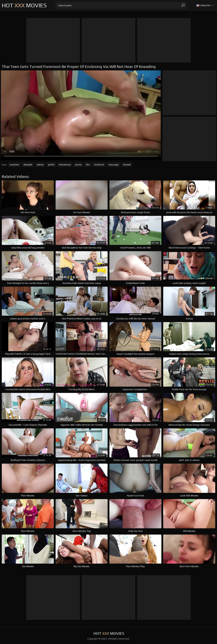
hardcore (99, 165)
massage (113, 165)
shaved (127, 165)
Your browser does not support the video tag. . (81, 115)
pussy (78, 165)
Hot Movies (24, 5)
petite (51, 165)
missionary (65, 165)
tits (88, 165)
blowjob (28, 165)
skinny (40, 165)
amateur (14, 165)
